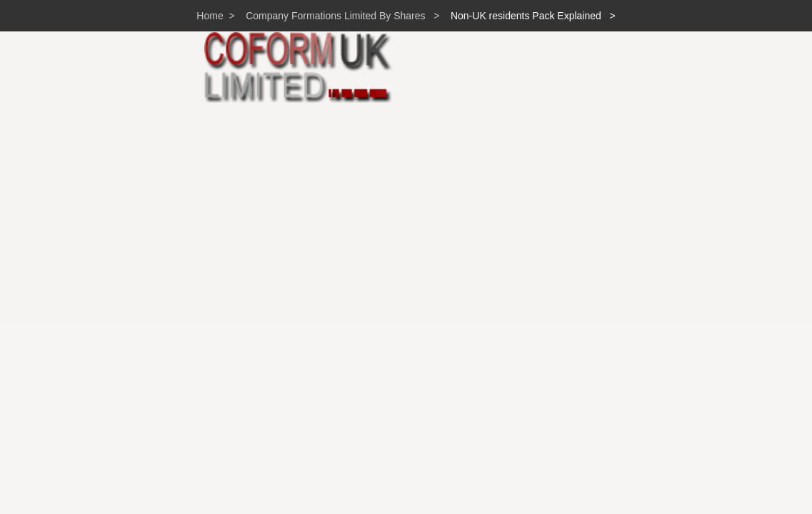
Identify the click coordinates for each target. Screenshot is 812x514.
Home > (215, 16)
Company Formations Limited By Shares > (339, 16)
